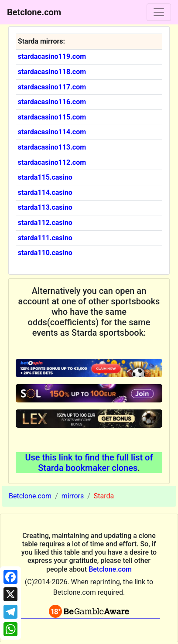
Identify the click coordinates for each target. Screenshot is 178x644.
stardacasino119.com (52, 56)
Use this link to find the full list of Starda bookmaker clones (89, 463)
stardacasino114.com (52, 132)
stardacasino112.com (52, 162)
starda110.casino (45, 253)
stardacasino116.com (52, 102)
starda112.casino (45, 223)
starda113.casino (45, 207)
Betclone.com (30, 496)
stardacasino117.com (52, 87)
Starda (104, 496)
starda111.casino (45, 238)
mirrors (73, 496)
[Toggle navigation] (159, 12)
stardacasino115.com (52, 117)
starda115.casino (45, 177)
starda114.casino (45, 193)
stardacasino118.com (52, 72)
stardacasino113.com (52, 147)
